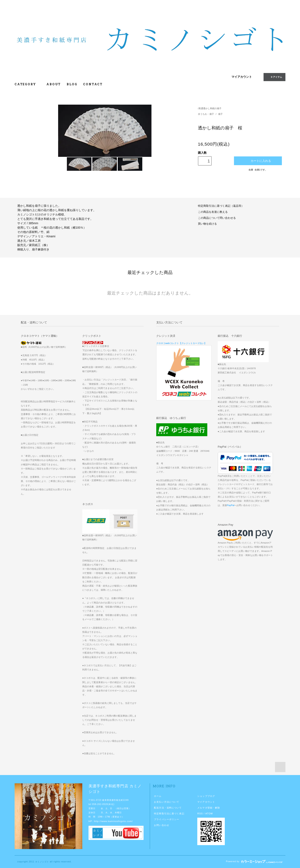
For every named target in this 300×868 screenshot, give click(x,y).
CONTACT (93, 84)
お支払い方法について (167, 802)
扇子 (220, 114)
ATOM (209, 814)
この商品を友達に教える (213, 212)
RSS (200, 814)
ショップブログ (206, 796)
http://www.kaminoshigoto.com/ (113, 821)
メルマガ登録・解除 (209, 808)
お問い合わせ (162, 825)
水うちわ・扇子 (206, 114)
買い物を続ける (207, 224)
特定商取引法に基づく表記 (169, 814)
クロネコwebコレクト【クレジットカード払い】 (181, 343)
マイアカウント (242, 77)
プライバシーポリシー (167, 819)
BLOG (72, 84)
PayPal (231, 505)
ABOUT (54, 84)
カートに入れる (258, 161)
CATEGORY (28, 84)
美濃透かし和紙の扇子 (210, 108)
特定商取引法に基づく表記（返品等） (221, 206)
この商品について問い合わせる (217, 218)
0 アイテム (274, 77)
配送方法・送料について (168, 808)
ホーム (158, 796)
